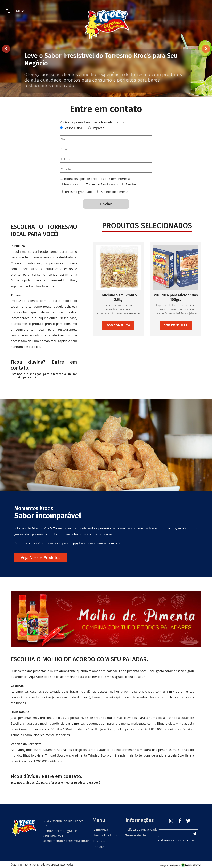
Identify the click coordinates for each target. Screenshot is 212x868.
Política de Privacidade (139, 829)
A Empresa (100, 829)
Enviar (106, 204)
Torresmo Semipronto (102, 184)
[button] (25, 619)
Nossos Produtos (105, 835)
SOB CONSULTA (118, 325)
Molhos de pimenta (115, 192)
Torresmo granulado (78, 192)
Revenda (99, 841)
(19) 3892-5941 (54, 836)
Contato (98, 847)
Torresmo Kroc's (29, 865)
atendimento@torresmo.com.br (66, 841)
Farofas (131, 184)
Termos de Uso (136, 835)
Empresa (98, 128)
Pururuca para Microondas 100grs (176, 297)
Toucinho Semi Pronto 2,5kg (118, 297)
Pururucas (71, 184)
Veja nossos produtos (40, 557)
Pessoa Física (73, 128)
